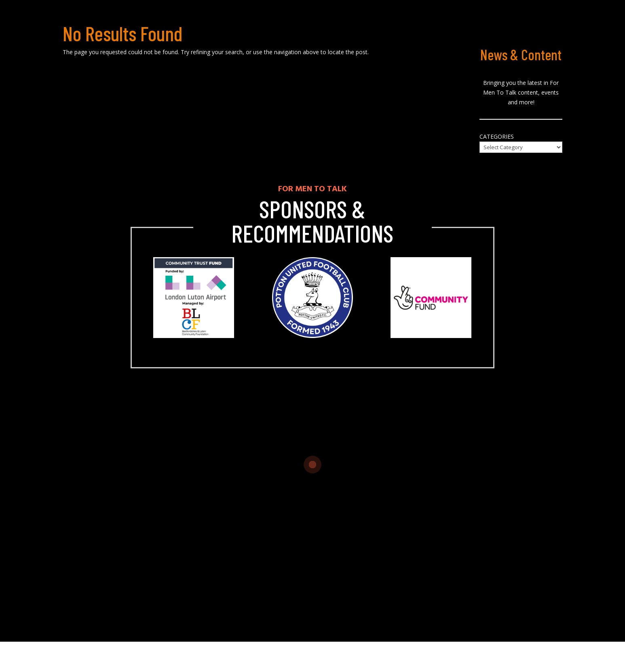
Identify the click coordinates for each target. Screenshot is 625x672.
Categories (497, 136)
